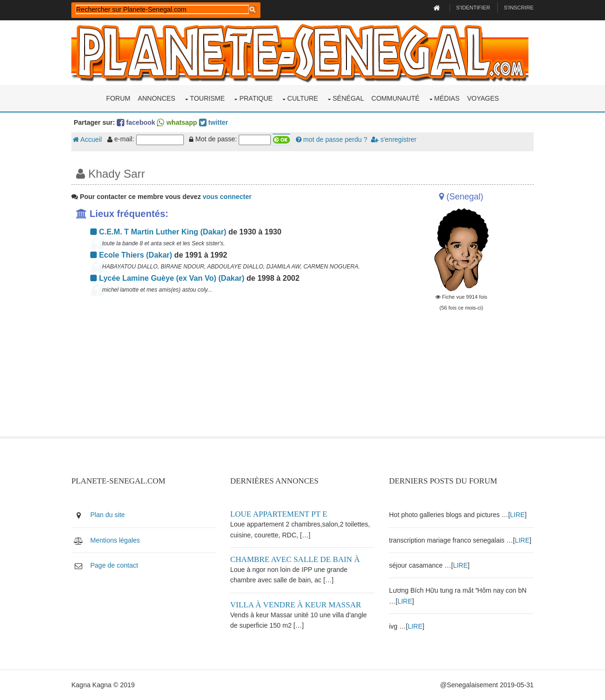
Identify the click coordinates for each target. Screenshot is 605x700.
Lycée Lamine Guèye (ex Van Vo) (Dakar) (167, 278)
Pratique (256, 98)
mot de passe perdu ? (332, 139)
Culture (303, 98)
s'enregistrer (394, 139)
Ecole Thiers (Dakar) (131, 255)
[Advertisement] (223, 370)
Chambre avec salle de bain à (295, 559)
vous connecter (227, 197)
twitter (214, 122)
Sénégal (348, 98)
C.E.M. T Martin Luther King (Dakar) (158, 232)
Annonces (157, 98)
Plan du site (108, 515)
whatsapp (177, 122)
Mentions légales (115, 540)
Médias (447, 98)
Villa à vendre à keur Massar (296, 605)
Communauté (396, 98)
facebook (136, 122)
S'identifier (473, 8)
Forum (118, 98)
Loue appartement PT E (279, 514)
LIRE (517, 515)
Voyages (483, 98)
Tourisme (207, 98)
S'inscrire (519, 8)
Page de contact (114, 565)
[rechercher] (162, 9)
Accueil (87, 139)
